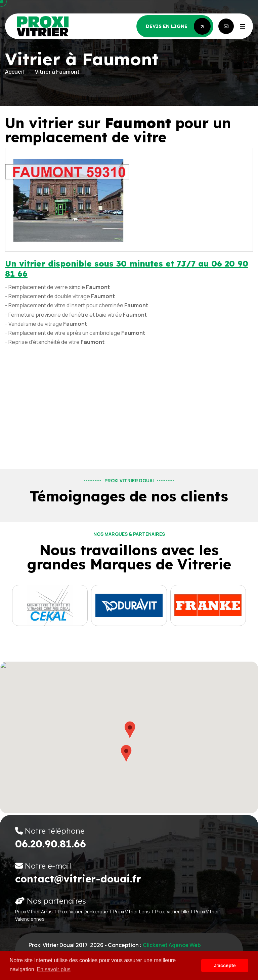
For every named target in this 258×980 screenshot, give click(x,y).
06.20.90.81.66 (51, 844)
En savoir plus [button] (54, 969)
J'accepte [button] (225, 966)
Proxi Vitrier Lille (172, 912)
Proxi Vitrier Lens (132, 912)
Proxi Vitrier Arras (34, 912)
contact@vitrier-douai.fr (78, 879)
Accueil (14, 72)
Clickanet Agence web (172, 945)
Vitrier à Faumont (57, 72)
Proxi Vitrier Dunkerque (83, 912)
